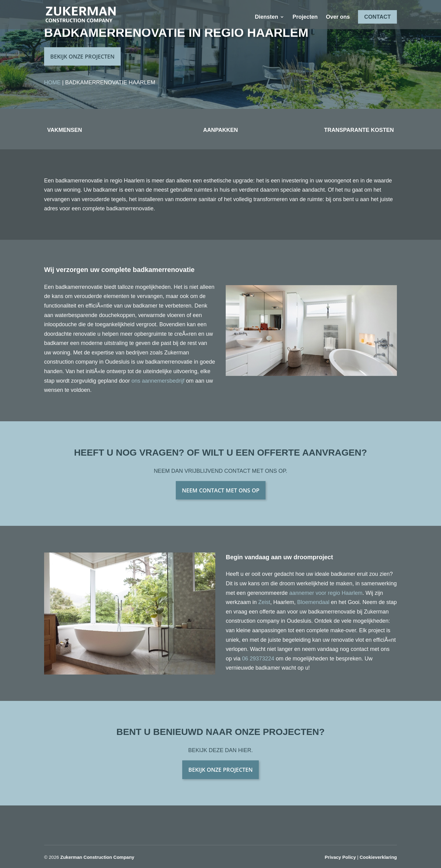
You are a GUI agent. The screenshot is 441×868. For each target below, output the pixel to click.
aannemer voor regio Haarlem (326, 593)
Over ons (338, 17)
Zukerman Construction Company (97, 857)
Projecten (305, 17)
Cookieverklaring (378, 857)
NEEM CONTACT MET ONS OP (221, 490)
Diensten (266, 17)
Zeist (264, 602)
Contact (377, 17)
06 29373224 (258, 659)
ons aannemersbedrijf (158, 381)
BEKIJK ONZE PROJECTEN (82, 56)
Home (52, 82)
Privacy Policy (340, 857)
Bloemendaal (313, 602)
